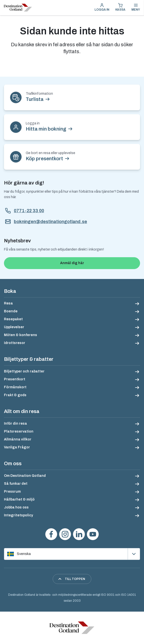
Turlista (35, 99)
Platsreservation (19, 431)
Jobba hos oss (16, 507)
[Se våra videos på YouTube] (93, 534)
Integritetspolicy (18, 515)
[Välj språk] (72, 554)
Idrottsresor (15, 343)
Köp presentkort (44, 159)
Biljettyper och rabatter (24, 371)
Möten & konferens (21, 335)
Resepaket (13, 319)
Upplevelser (14, 327)
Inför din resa (15, 424)
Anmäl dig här (72, 263)
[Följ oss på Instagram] (65, 534)
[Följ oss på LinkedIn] (79, 534)
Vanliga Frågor (17, 447)
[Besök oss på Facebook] (51, 534)
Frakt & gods (15, 395)
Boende (11, 311)
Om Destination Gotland (25, 476)
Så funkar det (16, 484)
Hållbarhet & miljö (19, 499)
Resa (8, 303)
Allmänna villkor (18, 439)
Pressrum (12, 492)
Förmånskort (15, 387)
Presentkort (15, 379)
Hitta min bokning (46, 129)
